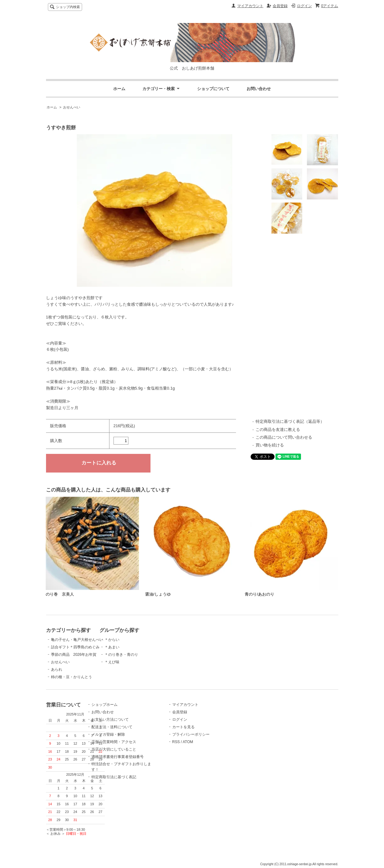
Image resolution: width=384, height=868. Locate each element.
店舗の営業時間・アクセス (145, 747)
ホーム (119, 89)
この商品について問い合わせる (284, 437)
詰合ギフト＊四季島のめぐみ (75, 647)
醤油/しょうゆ (158, 594)
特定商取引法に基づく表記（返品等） (290, 421)
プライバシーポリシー (213, 739)
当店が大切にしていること (145, 754)
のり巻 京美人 (60, 594)
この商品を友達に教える (278, 429)
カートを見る (205, 732)
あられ (57, 669)
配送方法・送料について (143, 732)
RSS (198, 747)
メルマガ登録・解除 (139, 739)
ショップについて (213, 89)
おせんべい (72, 107)
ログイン (304, 6)
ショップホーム (136, 710)
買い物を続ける (270, 445)
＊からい (130, 640)
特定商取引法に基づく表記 (145, 782)
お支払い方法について (141, 724)
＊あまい (130, 647)
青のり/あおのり (259, 594)
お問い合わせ (259, 89)
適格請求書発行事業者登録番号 (149, 762)
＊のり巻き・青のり (139, 655)
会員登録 (280, 6)
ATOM (210, 747)
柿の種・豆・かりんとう (72, 677)
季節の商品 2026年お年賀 (74, 655)
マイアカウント (250, 6)
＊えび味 (130, 662)
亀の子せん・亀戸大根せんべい (77, 640)
